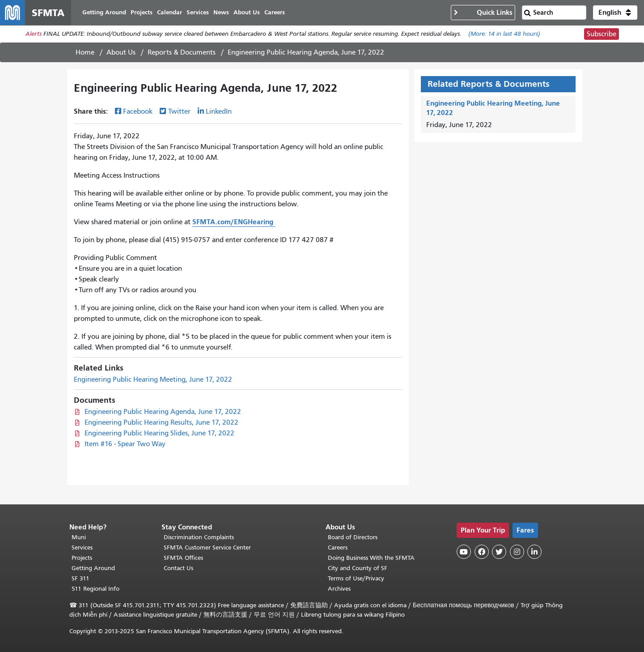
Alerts (34, 34)
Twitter (179, 111)
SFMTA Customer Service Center (207, 548)
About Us (121, 52)
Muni (79, 537)
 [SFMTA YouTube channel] (464, 552)
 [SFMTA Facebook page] (482, 552)
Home (85, 52)
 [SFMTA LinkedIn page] (534, 552)
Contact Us (178, 568)
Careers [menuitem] (275, 12)
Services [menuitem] (198, 12)
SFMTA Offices (183, 558)
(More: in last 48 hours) (504, 34)
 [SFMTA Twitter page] (499, 552)
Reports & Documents (182, 52)
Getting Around (93, 568)
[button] (615, 13)
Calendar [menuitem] (169, 12)
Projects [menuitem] (142, 12)
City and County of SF (358, 568)
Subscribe (602, 34)
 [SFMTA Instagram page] (517, 552)
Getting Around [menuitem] (104, 12)
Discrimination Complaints (199, 537)
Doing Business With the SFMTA (371, 558)
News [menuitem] (221, 12)
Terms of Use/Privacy (356, 578)
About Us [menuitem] (247, 12)
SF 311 (80, 578)
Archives (339, 589)
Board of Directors (353, 537)
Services (82, 548)
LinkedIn (219, 111)
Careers (338, 548)
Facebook (138, 111)
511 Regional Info (95, 589)
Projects (82, 558)
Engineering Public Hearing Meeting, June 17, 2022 (153, 379)
